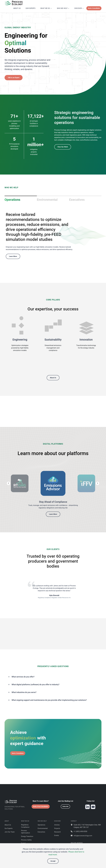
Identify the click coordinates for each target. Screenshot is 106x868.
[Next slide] (98, 483)
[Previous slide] (8, 483)
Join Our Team (10, 832)
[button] (53, 677)
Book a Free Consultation (41, 806)
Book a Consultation (94, 8)
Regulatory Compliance (25, 826)
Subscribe (65, 806)
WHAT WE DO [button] (45, 8)
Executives (77, 200)
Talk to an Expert (14, 78)
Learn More (13, 256)
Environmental (47, 200)
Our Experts (9, 828)
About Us (53, 378)
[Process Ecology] (18, 3)
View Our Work (63, 147)
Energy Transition (27, 836)
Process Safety (26, 840)
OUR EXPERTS (30, 8)
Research (57, 832)
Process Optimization (26, 832)
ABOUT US (17, 8)
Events (57, 835)
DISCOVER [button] (78, 8)
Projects (57, 828)
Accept (53, 861)
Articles (57, 825)
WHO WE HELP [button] (62, 8)
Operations (12, 200)
